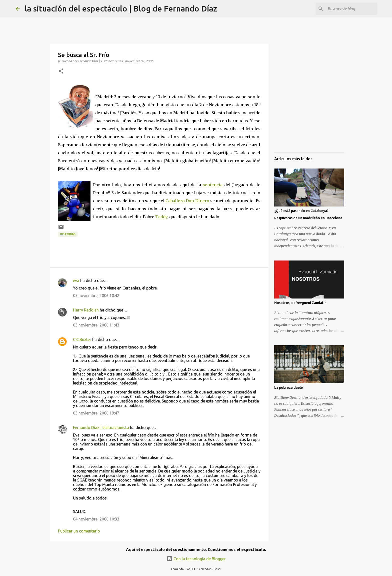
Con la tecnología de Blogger (196, 559)
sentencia (213, 185)
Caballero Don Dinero (187, 201)
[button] (61, 71)
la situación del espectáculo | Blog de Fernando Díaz (121, 8)
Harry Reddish (86, 310)
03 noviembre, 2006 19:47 (96, 413)
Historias (68, 234)
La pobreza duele (288, 387)
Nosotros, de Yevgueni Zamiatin (300, 303)
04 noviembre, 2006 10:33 (96, 519)
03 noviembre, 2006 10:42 (96, 295)
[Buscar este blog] (351, 9)
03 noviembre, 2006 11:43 (96, 325)
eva (76, 280)
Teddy (161, 217)
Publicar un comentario (79, 531)
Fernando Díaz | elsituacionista (101, 427)
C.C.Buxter (82, 339)
